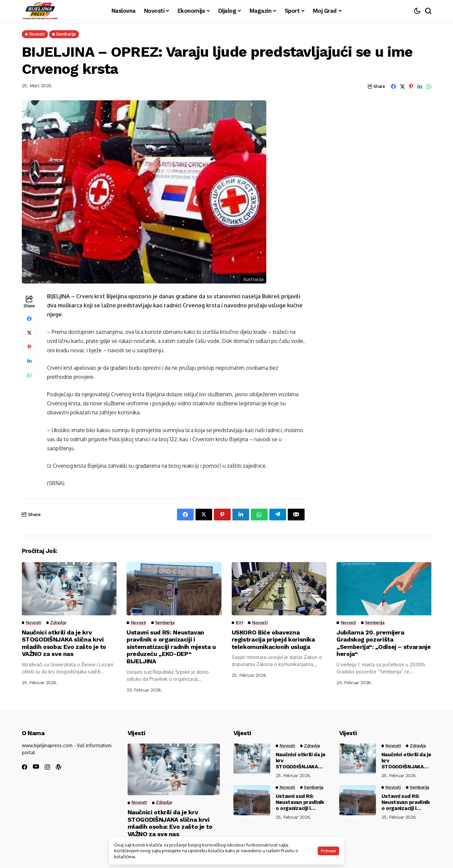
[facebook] (25, 767)
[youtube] (36, 767)
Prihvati (328, 851)
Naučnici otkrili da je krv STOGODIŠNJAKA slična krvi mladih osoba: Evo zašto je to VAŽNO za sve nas (64, 643)
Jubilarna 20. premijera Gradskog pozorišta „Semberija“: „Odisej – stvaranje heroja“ (384, 643)
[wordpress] (58, 767)
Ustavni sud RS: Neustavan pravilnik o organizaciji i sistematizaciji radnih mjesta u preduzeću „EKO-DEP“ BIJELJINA (172, 647)
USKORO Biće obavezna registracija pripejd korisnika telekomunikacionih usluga (274, 640)
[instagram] (47, 767)
